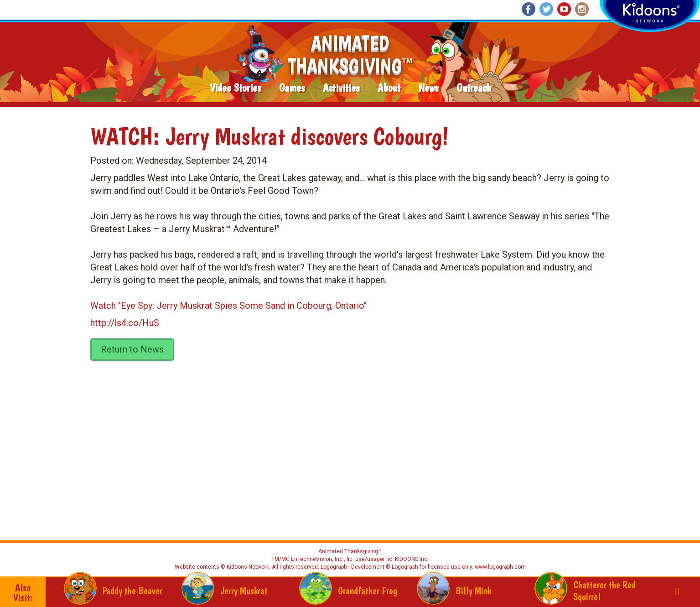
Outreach (474, 88)
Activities (341, 88)
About (389, 88)
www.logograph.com (500, 567)
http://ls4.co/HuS (125, 323)
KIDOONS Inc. (412, 559)
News (428, 88)
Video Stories (235, 88)
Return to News (132, 349)
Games (292, 88)
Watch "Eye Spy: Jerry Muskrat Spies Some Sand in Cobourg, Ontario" (228, 306)
